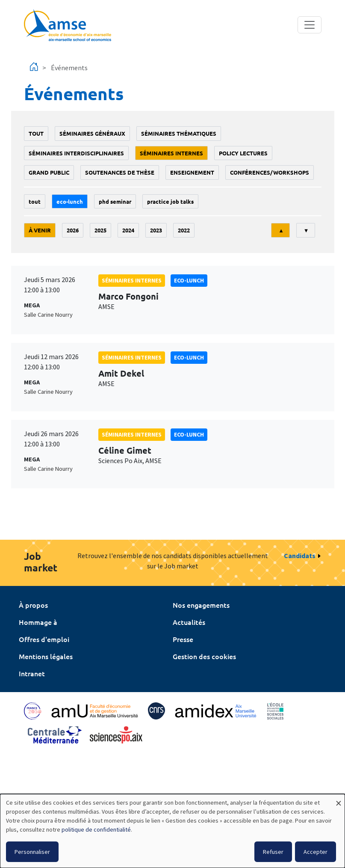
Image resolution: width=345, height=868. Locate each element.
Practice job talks (170, 201)
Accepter (316, 852)
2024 (128, 230)
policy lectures (243, 153)
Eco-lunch (70, 201)
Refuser (273, 852)
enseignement (192, 172)
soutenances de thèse (120, 172)
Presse (183, 639)
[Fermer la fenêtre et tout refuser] (339, 799)
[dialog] (172, 831)
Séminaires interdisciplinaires (76, 153)
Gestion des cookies (204, 656)
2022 (184, 230)
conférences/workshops (270, 172)
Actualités (189, 622)
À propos (33, 605)
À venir (40, 230)
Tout (36, 133)
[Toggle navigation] (310, 25)
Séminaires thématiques (179, 133)
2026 (73, 230)
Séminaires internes (171, 153)
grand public (49, 172)
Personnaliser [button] (32, 852)
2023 (156, 230)
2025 (100, 230)
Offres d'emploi (44, 639)
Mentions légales (46, 656)
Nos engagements (201, 605)
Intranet (32, 673)
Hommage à (38, 622)
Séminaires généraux (92, 133)
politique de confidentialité (96, 829)
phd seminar (115, 201)
